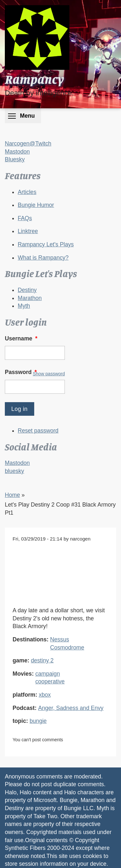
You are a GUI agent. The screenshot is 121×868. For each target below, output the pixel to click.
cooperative (50, 681)
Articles (27, 192)
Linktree (28, 231)
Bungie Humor (36, 205)
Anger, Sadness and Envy (71, 708)
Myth (24, 306)
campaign (47, 674)
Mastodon (17, 152)
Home (12, 495)
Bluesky (15, 159)
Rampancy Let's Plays (46, 244)
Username (22, 338)
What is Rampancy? (43, 258)
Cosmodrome (67, 648)
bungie (38, 721)
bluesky (15, 471)
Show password (49, 374)
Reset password (38, 431)
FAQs (25, 218)
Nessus (60, 639)
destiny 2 (42, 660)
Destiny (27, 290)
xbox (45, 695)
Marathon (30, 298)
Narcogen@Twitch (28, 144)
